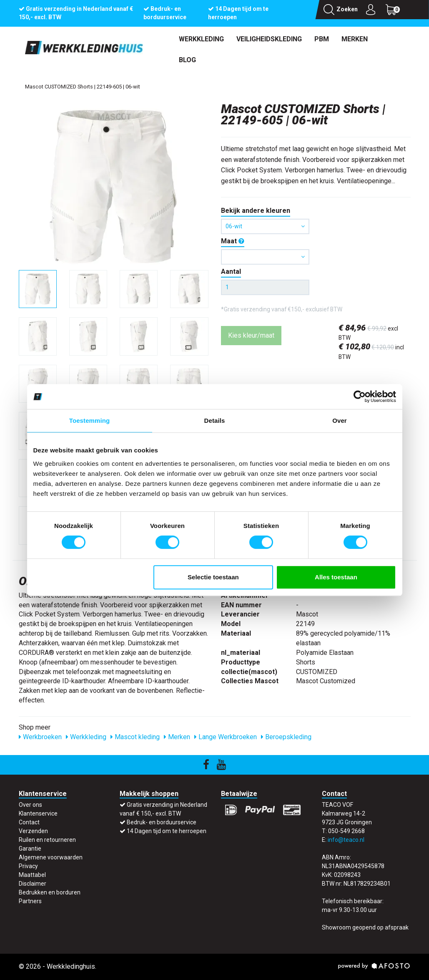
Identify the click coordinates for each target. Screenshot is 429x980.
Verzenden (33, 831)
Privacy (28, 866)
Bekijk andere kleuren (256, 211)
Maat (233, 241)
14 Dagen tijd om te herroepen (167, 831)
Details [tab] (215, 421)
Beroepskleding (286, 737)
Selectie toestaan (213, 577)
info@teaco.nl (346, 840)
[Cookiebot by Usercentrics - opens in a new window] (360, 397)
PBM (322, 39)
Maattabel (32, 875)
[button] (265, 257)
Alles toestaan (336, 577)
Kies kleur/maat (251, 335)
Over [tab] (340, 421)
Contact (29, 822)
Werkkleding (201, 39)
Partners (30, 901)
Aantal (231, 272)
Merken (355, 39)
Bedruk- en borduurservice (162, 822)
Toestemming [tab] (90, 421)
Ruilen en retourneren (47, 840)
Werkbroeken (40, 737)
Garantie (30, 849)
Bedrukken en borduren (50, 892)
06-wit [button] (265, 226)
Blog (187, 60)
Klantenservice (38, 813)
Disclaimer (33, 884)
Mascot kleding (135, 737)
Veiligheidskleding (269, 39)
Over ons (30, 805)
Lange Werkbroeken (226, 737)
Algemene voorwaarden (51, 857)
